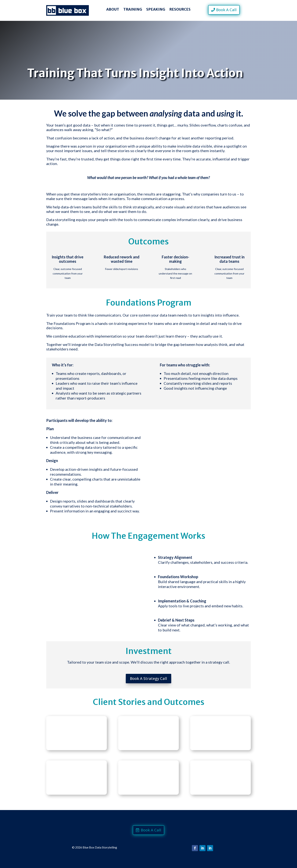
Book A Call (226, 10)
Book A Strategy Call (148, 678)
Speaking (156, 10)
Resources (180, 10)
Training (133, 10)
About (113, 10)
